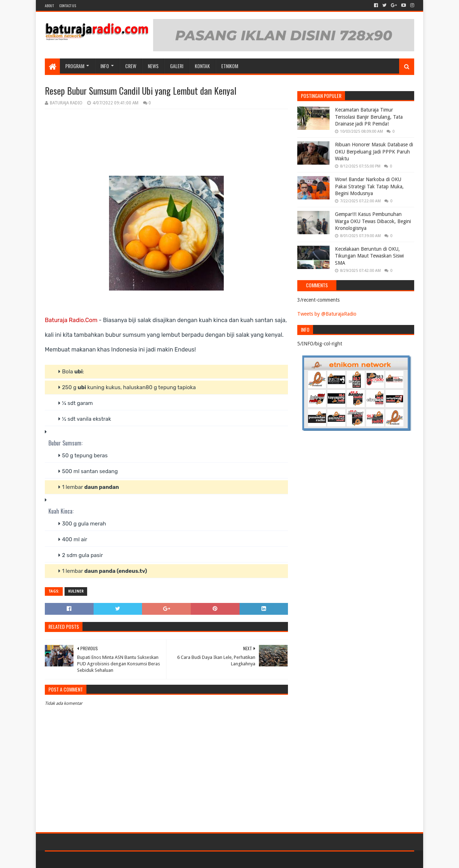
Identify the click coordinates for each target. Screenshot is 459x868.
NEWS (153, 66)
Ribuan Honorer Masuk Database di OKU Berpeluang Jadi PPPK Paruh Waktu (374, 152)
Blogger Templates (126, 860)
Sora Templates (85, 860)
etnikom (230, 66)
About (49, 6)
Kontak (202, 66)
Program (75, 66)
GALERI (177, 66)
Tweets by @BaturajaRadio (327, 314)
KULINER (76, 591)
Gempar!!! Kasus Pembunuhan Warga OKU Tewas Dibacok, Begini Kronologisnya (373, 221)
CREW (131, 66)
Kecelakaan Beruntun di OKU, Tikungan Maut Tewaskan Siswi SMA (369, 256)
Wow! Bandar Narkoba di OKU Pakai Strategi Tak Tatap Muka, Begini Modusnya (369, 186)
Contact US (68, 6)
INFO (105, 66)
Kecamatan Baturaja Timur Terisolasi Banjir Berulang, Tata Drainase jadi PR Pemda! (369, 117)
